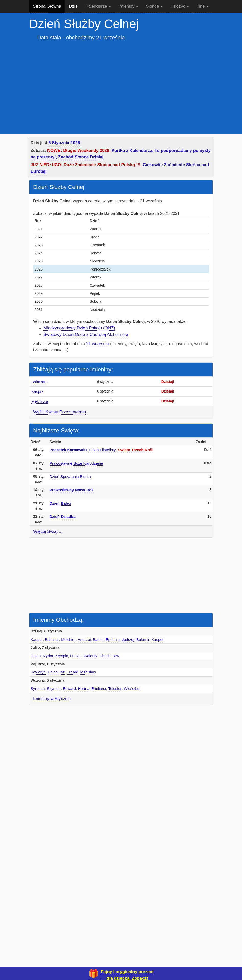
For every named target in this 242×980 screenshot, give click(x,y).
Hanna (84, 688)
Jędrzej (128, 639)
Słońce (154, 6)
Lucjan (76, 656)
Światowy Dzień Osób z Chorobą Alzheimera (86, 334)
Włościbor (132, 688)
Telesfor (115, 688)
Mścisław (88, 672)
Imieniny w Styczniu (52, 699)
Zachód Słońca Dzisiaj (81, 157)
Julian (36, 656)
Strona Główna (47, 6)
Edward (69, 688)
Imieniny (128, 6)
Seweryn (38, 672)
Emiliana (99, 688)
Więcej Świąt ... (48, 531)
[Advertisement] (121, 84)
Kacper (37, 639)
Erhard (72, 672)
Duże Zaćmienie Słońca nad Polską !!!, (103, 165)
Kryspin (62, 656)
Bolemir (143, 639)
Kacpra (38, 391)
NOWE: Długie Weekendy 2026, (79, 150)
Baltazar (52, 639)
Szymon (54, 688)
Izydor (48, 656)
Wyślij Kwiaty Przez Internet (60, 412)
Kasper (158, 639)
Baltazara (40, 382)
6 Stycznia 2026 (64, 143)
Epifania (113, 639)
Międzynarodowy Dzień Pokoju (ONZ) (79, 328)
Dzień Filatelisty (102, 450)
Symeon (38, 688)
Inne (203, 6)
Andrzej (84, 639)
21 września (98, 344)
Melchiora (40, 401)
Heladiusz (56, 672)
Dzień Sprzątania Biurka (70, 477)
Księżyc (179, 6)
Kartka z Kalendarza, (132, 150)
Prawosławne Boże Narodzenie (76, 463)
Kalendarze (98, 6)
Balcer (98, 639)
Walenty (91, 656)
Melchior (68, 639)
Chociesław (109, 656)
